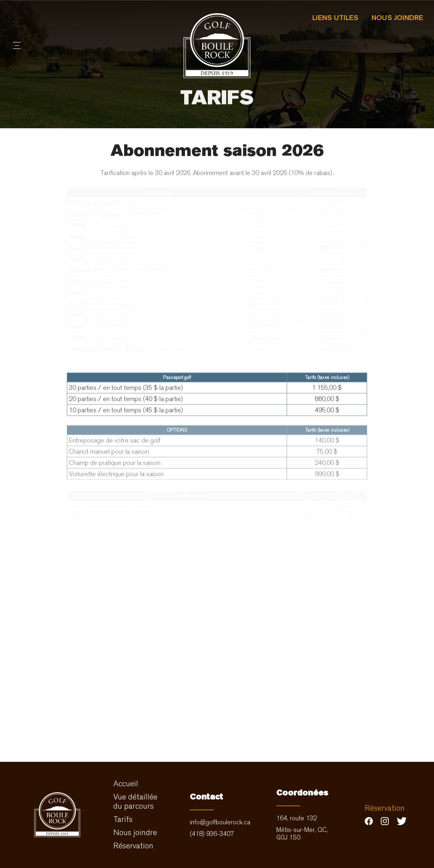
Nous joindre (397, 17)
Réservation (133, 846)
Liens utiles (335, 17)
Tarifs (123, 819)
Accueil (126, 784)
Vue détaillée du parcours (135, 801)
